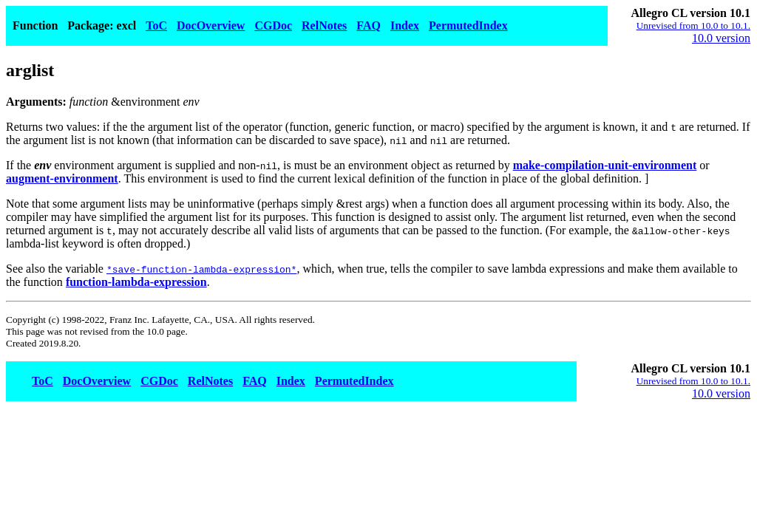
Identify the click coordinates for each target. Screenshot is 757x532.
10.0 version (721, 38)
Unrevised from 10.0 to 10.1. (693, 25)
